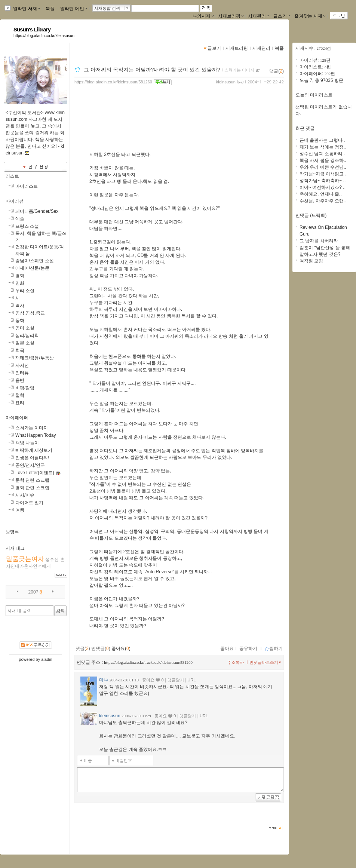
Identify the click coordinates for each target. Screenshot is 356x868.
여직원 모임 (311, 261)
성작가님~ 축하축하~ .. (323, 181)
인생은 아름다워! (32, 458)
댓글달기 (176, 680)
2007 (33, 592)
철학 (20, 395)
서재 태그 (15, 548)
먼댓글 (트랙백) (311, 215)
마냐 (104, 680)
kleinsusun (226, 82)
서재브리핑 (231, 16)
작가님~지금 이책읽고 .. (323, 174)
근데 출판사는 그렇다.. (322, 140)
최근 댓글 (305, 128)
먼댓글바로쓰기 (266, 662)
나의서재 (203, 16)
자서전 (22, 365)
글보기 (214, 48)
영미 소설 (25, 328)
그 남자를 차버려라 (319, 241)
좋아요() (121, 648)
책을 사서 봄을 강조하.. (323, 160)
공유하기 (248, 648)
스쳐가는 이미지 (32, 428)
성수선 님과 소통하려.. (322, 154)
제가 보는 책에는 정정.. (323, 147)
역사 (20, 306)
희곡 (20, 350)
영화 (20, 276)
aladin (47, 659)
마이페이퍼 (17, 418)
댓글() (277, 71)
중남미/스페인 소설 (35, 261)
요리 (20, 403)
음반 (20, 380)
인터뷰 (22, 373)
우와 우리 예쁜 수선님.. (323, 167)
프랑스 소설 (27, 226)
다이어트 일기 (29, 503)
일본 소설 (25, 343)
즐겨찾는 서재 (310, 16)
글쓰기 (282, 16)
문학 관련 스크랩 (32, 480)
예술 (20, 219)
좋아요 (227, 648)
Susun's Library (32, 30)
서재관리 (258, 16)
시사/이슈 (25, 495)
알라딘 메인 (73, 9)
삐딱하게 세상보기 (34, 450)
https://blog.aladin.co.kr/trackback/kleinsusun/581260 (148, 662)
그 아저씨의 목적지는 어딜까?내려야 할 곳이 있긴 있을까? (152, 70)
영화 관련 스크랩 (32, 488)
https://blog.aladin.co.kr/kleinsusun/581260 (113, 82)
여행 (20, 510)
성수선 (52, 559)
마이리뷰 (15, 201)
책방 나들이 (27, 443)
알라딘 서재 (26, 9)
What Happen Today (36, 435)
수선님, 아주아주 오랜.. (323, 201)
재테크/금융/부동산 (35, 358)
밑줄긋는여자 (25, 559)
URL (191, 680)
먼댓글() (101, 648)
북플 (50, 9)
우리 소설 (25, 291)
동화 (20, 320)
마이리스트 (27, 186)
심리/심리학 (27, 335)
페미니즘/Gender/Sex (37, 211)
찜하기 (274, 648)
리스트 (12, 176)
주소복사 (236, 662)
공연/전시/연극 (30, 465)
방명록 (12, 532)
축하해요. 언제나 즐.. (321, 194)
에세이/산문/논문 (32, 268)
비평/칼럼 (25, 388)
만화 (20, 283)
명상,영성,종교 (30, 313)
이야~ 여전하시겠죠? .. (323, 187)
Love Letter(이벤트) (35, 473)
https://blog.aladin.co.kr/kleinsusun (44, 36)
